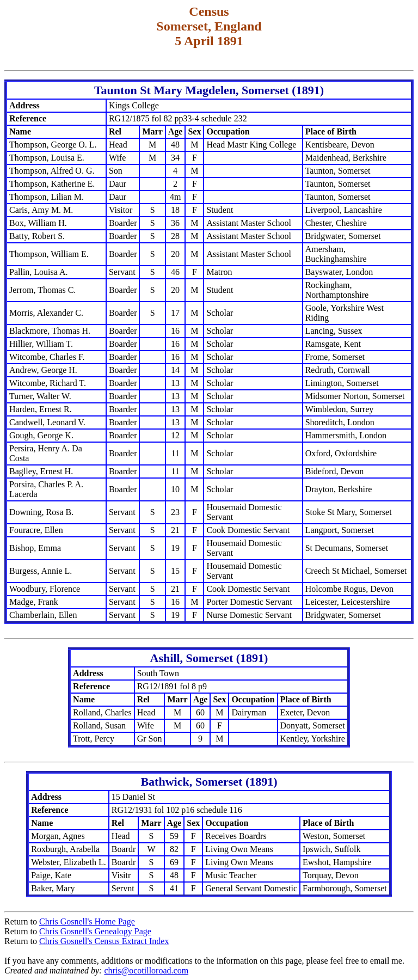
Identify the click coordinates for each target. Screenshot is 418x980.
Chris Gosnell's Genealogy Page (95, 931)
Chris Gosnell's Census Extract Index (104, 941)
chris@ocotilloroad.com (146, 970)
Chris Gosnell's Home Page (87, 921)
